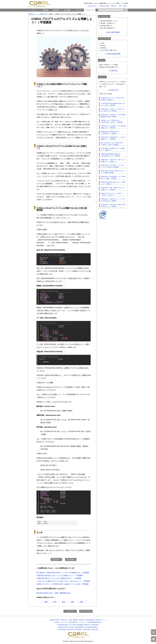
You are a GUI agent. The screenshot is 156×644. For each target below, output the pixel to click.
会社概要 (67, 10)
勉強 (64, 602)
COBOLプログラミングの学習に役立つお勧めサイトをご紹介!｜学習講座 (63, 584)
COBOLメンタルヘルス (61, 622)
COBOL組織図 (89, 620)
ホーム (34, 10)
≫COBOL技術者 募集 (113, 54)
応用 (55, 602)
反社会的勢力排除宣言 (92, 627)
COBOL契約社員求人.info (64, 625)
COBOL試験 (86, 630)
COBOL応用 (70, 630)
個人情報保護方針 (80, 627)
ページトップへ (86, 611)
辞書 (81, 602)
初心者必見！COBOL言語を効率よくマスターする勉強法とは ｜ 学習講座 (63, 573)
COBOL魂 (113, 6)
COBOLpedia (95, 625)
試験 (72, 602)
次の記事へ (71, 560)
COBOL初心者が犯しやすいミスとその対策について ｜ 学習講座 (60, 575)
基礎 (46, 602)
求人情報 (106, 50)
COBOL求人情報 (104, 6)
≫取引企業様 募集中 (113, 32)
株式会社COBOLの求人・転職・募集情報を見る (54, 593)
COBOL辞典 (94, 630)
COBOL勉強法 (78, 630)
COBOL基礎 (62, 630)
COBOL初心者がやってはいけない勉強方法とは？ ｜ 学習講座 (59, 578)
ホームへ (70, 611)
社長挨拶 (45, 10)
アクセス (78, 10)
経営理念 (56, 10)
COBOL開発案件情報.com (94, 622)
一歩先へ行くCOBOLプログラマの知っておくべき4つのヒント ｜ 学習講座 (63, 581)
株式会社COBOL (55, 620)
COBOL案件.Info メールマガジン (77, 622)
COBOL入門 (90, 10)
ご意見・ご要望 (122, 6)
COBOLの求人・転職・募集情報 (69, 620)
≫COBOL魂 (113, 71)
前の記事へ (56, 560)
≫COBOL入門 (113, 90)
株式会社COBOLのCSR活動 (66, 627)
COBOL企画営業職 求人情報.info (81, 625)
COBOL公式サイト (93, 6)
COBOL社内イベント (100, 620)
